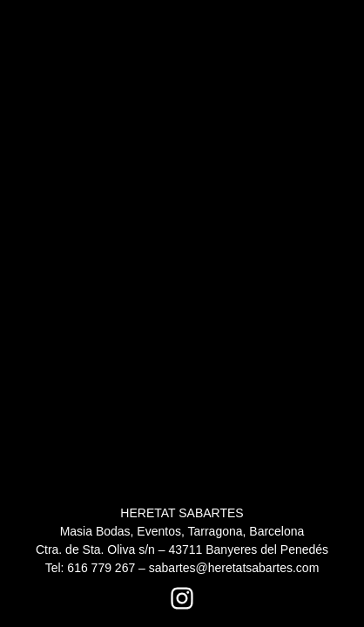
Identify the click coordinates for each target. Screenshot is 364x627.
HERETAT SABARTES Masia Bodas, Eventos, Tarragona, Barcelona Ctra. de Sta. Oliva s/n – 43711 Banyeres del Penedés (182, 531)
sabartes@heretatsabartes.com (234, 568)
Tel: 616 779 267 (91, 568)
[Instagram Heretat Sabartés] (182, 598)
